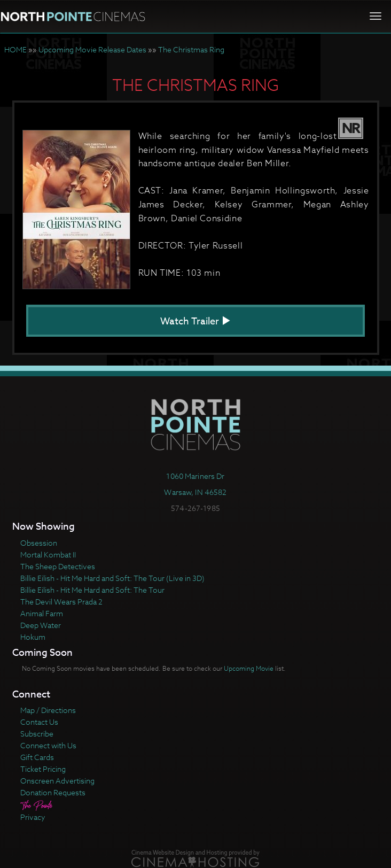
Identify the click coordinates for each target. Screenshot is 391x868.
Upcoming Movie (249, 668)
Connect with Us (48, 745)
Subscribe (37, 734)
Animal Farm (42, 613)
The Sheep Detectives (58, 566)
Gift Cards (37, 757)
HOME (15, 49)
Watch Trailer (195, 321)
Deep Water (41, 625)
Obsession (39, 543)
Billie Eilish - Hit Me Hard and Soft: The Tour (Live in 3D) (112, 578)
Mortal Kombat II (48, 555)
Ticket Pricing (43, 769)
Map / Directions (48, 710)
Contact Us (39, 722)
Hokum (33, 637)
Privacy (33, 817)
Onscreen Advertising (57, 781)
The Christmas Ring (191, 49)
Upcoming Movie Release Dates (92, 49)
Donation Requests (53, 792)
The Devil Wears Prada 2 (61, 602)
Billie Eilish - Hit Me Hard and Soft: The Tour (92, 590)
